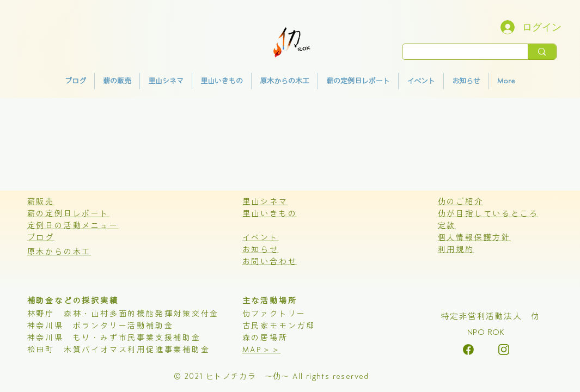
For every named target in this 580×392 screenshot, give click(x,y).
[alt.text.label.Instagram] (468, 350)
